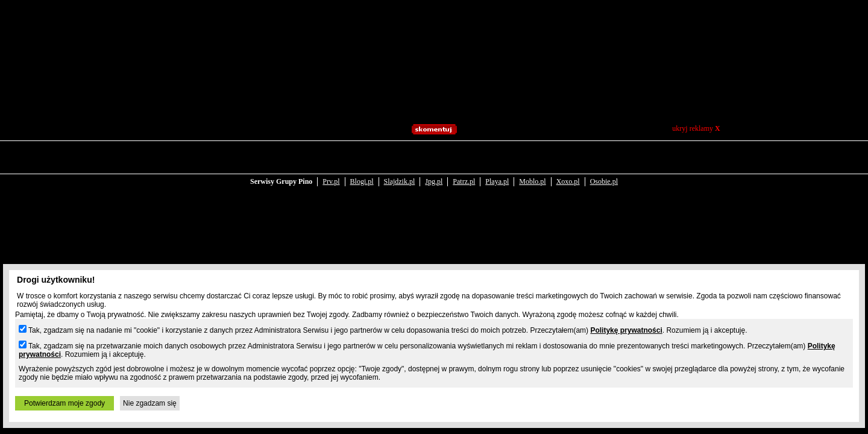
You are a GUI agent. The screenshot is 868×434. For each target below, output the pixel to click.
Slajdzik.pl (400, 158)
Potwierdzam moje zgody (64, 403)
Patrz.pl (464, 158)
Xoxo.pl (568, 158)
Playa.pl (497, 158)
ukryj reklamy (696, 128)
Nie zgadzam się (150, 403)
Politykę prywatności (626, 330)
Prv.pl (331, 158)
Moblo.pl (532, 158)
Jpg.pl (434, 158)
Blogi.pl (362, 158)
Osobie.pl (604, 158)
